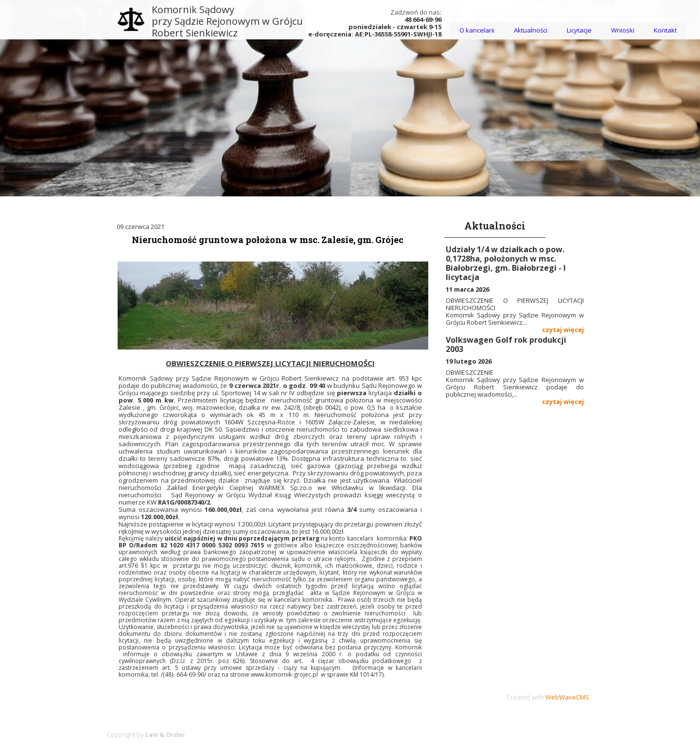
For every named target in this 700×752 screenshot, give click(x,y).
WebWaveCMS (567, 697)
